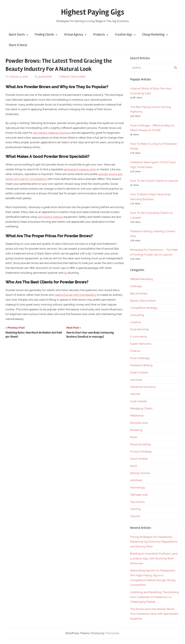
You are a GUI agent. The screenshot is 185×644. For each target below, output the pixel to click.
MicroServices (139, 423)
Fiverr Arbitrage (140, 358)
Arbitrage (136, 286)
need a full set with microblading (76, 295)
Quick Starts (19, 34)
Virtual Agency (75, 34)
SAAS (134, 466)
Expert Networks (141, 344)
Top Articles (137, 502)
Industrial (136, 380)
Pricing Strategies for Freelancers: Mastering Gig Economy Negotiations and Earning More (154, 542)
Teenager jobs (139, 495)
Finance (135, 351)
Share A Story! (18, 45)
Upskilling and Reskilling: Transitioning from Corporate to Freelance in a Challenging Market (154, 597)
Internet (135, 394)
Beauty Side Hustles (73, 77)
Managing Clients (141, 408)
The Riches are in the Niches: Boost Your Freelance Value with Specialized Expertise (154, 614)
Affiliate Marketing (142, 279)
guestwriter (45, 77)
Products (101, 34)
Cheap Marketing (155, 34)
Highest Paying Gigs (93, 12)
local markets (139, 401)
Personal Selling (140, 444)
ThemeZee (112, 633)
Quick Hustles (139, 459)
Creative (135, 322)
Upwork (135, 516)
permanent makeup (50, 217)
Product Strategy (141, 451)
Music (134, 437)
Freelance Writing (141, 365)
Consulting (137, 315)
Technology (138, 487)
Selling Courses (140, 473)
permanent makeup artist (80, 169)
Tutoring (135, 509)
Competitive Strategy (144, 308)
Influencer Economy (143, 387)
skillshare (136, 480)
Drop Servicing (139, 329)
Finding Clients (46, 34)
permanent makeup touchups (52, 133)
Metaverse (137, 416)
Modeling (136, 430)
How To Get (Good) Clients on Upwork (154, 181)
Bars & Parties (139, 293)
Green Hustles (139, 372)
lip (66, 273)
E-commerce (138, 337)
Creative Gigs (125, 34)
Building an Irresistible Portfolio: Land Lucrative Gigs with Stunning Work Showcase (154, 558)
